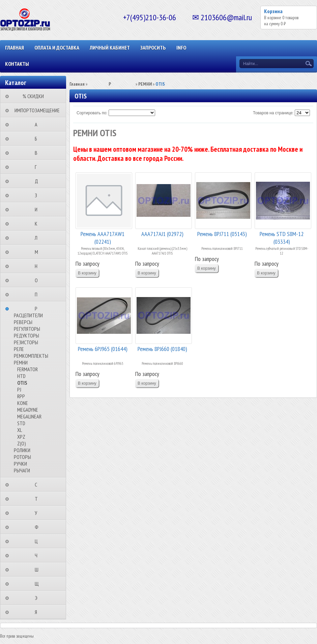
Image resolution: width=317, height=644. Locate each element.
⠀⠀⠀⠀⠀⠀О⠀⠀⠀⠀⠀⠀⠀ (38, 280)
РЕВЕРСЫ (23, 322)
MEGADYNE (28, 410)
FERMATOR (27, 369)
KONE (23, 403)
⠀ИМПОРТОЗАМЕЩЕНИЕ (35, 110)
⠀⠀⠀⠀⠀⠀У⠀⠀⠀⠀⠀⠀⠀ (38, 513)
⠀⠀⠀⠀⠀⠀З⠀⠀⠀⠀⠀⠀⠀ (38, 195)
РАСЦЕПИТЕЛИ (28, 315)
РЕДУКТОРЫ (26, 335)
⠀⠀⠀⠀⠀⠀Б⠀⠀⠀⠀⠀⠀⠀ (38, 139)
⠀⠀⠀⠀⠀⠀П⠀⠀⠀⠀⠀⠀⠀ (38, 294)
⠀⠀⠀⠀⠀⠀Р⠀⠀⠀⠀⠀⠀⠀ (38, 309)
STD (21, 423)
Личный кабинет (110, 48)
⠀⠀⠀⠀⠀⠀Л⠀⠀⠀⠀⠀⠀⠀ (38, 238)
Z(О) (22, 443)
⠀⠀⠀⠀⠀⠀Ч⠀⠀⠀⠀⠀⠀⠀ (38, 555)
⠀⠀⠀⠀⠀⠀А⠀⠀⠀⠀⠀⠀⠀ (38, 124)
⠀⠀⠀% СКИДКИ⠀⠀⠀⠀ (35, 96)
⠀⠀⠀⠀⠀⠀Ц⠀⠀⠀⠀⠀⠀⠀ (38, 541)
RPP (21, 396)
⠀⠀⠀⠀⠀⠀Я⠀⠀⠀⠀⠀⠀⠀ (38, 612)
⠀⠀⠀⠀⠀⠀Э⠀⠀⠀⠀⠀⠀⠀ (38, 598)
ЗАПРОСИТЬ (153, 48)
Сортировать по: (92, 113)
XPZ (21, 437)
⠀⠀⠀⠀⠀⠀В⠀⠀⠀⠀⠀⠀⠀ (38, 153)
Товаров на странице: (273, 113)
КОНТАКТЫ (17, 64)
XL (20, 430)
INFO (181, 48)
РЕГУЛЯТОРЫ (27, 329)
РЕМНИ (21, 362)
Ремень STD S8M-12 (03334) (282, 237)
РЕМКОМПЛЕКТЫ (31, 356)
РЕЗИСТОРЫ (26, 342)
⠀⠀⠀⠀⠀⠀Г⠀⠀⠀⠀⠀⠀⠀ (38, 167)
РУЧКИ (20, 464)
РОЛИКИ (22, 450)
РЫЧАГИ (22, 470)
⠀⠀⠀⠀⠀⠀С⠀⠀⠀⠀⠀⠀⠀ (38, 485)
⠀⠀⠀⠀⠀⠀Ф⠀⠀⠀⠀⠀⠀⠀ (39, 527)
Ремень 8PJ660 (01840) (162, 349)
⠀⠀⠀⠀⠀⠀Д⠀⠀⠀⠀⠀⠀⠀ (38, 181)
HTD (21, 376)
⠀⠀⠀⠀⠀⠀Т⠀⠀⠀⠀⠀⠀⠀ (38, 499)
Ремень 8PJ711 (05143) (222, 234)
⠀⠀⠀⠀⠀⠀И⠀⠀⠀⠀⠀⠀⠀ (38, 209)
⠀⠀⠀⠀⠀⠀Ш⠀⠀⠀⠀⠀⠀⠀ (39, 569)
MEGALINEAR (29, 416)
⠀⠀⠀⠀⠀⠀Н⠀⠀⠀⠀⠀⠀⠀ (38, 266)
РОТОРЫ (22, 457)
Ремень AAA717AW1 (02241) (103, 237)
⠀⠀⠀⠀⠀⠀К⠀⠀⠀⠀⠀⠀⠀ (38, 224)
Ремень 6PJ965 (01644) (103, 349)
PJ (19, 389)
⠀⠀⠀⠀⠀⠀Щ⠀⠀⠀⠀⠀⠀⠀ (39, 584)
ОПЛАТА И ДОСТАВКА (57, 48)
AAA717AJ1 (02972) (162, 234)
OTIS (22, 383)
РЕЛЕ (19, 349)
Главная (15, 48)
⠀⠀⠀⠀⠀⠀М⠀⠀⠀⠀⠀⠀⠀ (38, 252)
